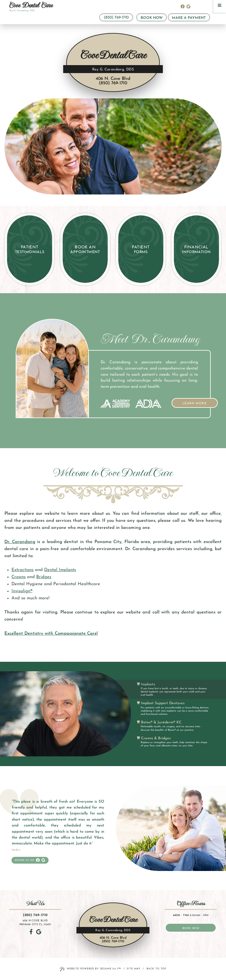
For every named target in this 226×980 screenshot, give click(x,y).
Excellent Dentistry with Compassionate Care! (51, 634)
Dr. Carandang (20, 542)
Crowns (19, 577)
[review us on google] (188, 7)
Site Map (133, 969)
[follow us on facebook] (183, 7)
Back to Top (156, 969)
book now (191, 928)
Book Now (152, 18)
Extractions (23, 570)
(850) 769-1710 (116, 18)
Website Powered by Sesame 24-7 (90, 969)
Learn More (200, 402)
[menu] (220, 6)
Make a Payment (189, 18)
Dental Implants (60, 570)
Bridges (44, 577)
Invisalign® (22, 591)
